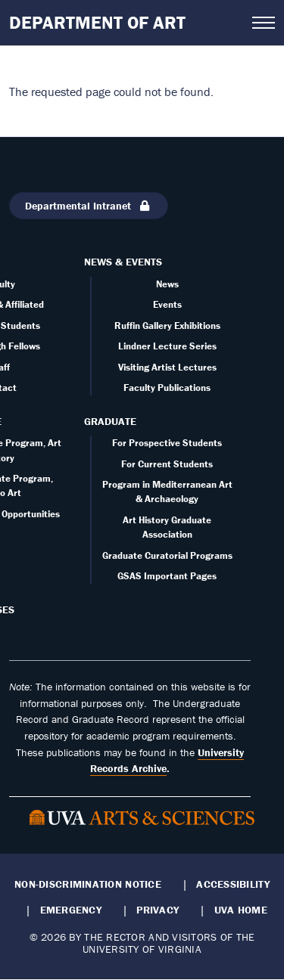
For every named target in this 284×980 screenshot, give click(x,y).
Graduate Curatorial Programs (167, 555)
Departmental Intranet (89, 206)
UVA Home (241, 910)
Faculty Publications (167, 388)
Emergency (71, 910)
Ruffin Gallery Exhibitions (167, 326)
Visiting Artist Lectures (167, 367)
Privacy (158, 910)
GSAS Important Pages (167, 576)
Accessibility (233, 884)
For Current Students (167, 464)
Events (167, 304)
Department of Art (97, 22)
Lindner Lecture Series (167, 346)
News (167, 284)
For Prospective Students (167, 443)
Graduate (110, 421)
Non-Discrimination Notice (88, 884)
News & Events (123, 262)
